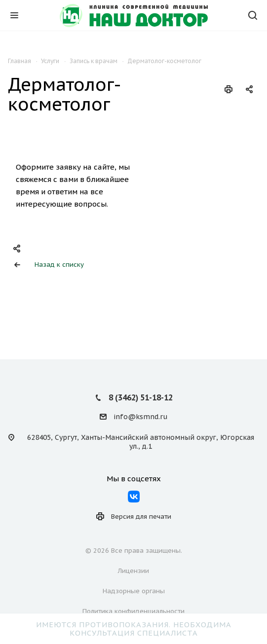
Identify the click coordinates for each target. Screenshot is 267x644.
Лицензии (133, 571)
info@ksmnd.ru (140, 417)
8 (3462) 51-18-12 (141, 397)
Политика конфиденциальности (133, 611)
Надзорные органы (134, 591)
